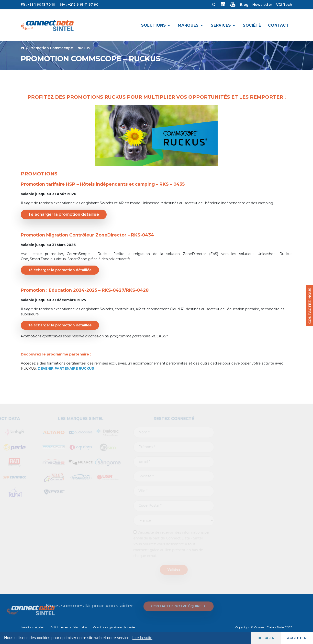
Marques (188, 25)
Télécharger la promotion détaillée (64, 214)
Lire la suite (142, 638)
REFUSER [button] (266, 638)
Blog (244, 5)
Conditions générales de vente (114, 627)
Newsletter (262, 5)
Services (221, 25)
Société (252, 25)
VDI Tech (284, 5)
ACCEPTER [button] (297, 638)
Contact (278, 25)
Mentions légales (32, 627)
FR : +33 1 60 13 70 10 (38, 4)
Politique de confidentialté (68, 627)
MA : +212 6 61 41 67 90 (79, 4)
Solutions (153, 25)
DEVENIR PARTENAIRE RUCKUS (66, 368)
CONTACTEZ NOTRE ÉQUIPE (70, 606)
